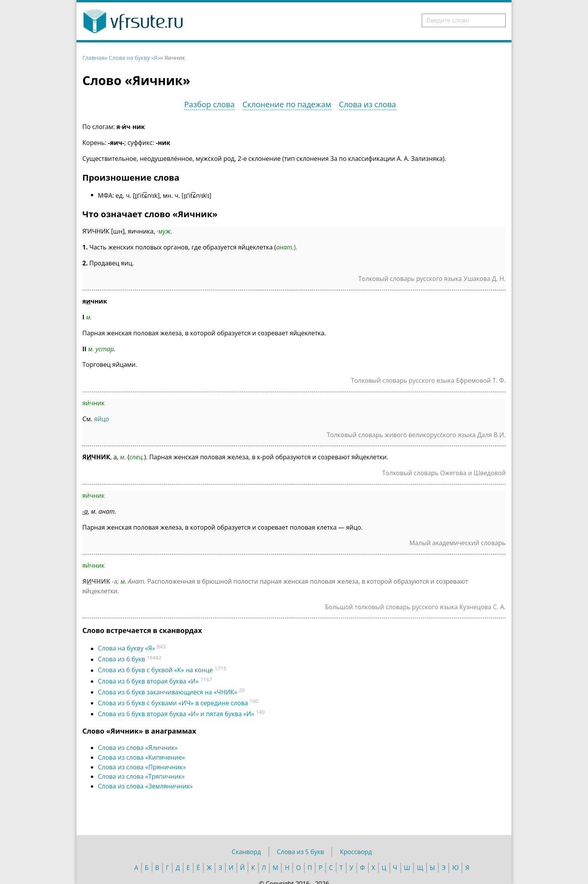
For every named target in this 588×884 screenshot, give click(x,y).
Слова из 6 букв (121, 659)
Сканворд (246, 852)
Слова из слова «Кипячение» (141, 757)
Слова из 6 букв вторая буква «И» (148, 681)
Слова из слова (368, 104)
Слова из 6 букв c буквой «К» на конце (155, 670)
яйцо (102, 419)
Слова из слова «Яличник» (138, 748)
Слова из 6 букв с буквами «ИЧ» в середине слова (173, 703)
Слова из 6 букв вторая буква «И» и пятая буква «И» (176, 714)
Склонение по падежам (287, 104)
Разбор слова (209, 104)
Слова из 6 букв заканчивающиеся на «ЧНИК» (168, 692)
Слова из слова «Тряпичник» (141, 776)
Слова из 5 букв (300, 852)
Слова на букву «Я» (135, 58)
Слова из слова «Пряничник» (142, 767)
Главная (93, 58)
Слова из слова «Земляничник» (145, 786)
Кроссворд (356, 852)
